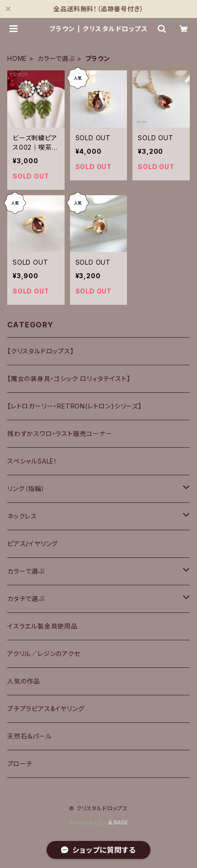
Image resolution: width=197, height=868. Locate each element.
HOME (17, 58)
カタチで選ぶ (26, 599)
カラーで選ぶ (56, 58)
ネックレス (22, 516)
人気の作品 (24, 681)
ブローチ (20, 764)
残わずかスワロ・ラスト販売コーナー (60, 434)
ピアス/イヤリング (33, 544)
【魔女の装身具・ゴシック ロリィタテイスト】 (69, 379)
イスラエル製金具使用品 (42, 626)
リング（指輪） (26, 489)
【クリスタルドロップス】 (41, 351)
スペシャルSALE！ (32, 461)
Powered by (98, 823)
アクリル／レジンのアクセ (44, 654)
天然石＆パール (30, 736)
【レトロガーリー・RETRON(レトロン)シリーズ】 (75, 406)
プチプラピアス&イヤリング (46, 709)
